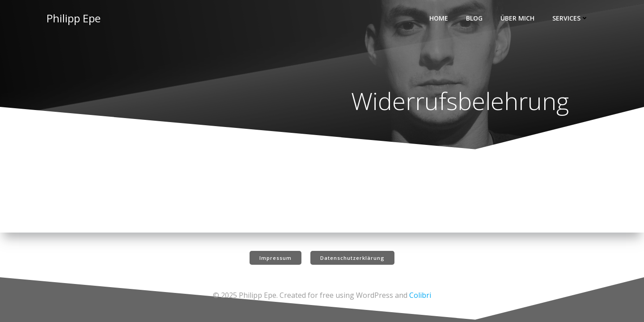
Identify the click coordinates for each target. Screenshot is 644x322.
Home (439, 18)
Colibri (420, 295)
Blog (474, 18)
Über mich (517, 18)
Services (570, 18)
